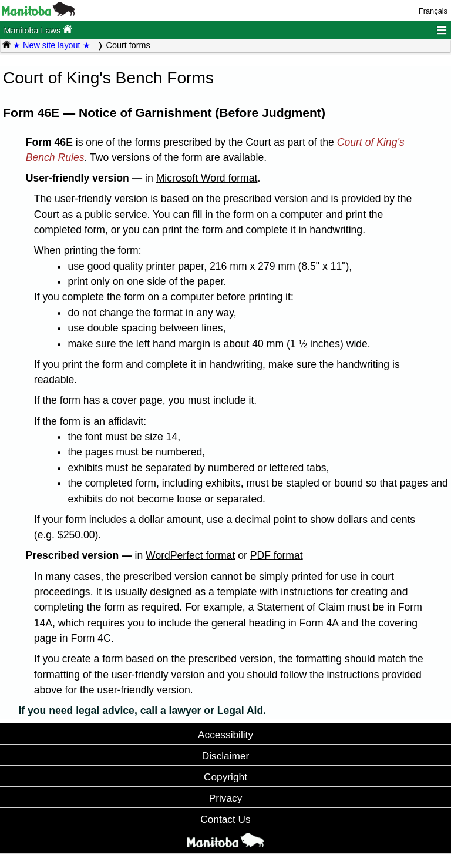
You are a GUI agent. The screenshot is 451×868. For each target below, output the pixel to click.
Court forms (128, 45)
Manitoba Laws (38, 30)
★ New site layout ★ (52, 45)
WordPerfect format (190, 555)
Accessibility (225, 735)
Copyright (225, 777)
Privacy (226, 798)
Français (433, 11)
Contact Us (225, 819)
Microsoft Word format (207, 178)
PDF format (277, 555)
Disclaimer (226, 756)
